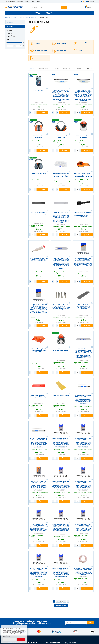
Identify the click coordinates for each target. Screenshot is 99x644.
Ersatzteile (24, 13)
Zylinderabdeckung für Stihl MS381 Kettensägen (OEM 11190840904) (39, 350)
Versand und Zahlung (10, 1)
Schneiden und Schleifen (50, 13)
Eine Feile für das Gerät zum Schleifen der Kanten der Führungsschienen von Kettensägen (83, 307)
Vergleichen (47, 89)
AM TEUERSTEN (57, 69)
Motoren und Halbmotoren (37, 13)
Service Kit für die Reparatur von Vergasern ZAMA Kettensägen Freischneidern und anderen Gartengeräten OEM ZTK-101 (61, 307)
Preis (8, 40)
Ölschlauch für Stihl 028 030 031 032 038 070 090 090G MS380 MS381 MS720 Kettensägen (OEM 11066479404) (83, 215)
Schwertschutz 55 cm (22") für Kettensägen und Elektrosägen (39, 396)
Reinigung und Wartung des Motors (84, 43)
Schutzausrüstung (61, 51)
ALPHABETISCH (67, 69)
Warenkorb (89, 7)
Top (9, 33)
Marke (33, 1)
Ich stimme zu (21, 639)
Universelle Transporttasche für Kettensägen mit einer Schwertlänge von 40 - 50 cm (83, 175)
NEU (87, 13)
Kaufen (43, 112)
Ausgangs (32, 69)
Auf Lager (10, 37)
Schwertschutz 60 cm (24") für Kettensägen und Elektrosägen (39, 213)
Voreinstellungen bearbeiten (10, 639)
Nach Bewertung (77, 69)
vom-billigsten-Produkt (44, 69)
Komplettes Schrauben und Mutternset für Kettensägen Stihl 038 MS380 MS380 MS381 (61, 175)
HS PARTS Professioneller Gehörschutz (39, 137)
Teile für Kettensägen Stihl (31, 18)
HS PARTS (27, 1)
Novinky (10, 35)
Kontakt (39, 1)
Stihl (21, 18)
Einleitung (8, 18)
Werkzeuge (62, 13)
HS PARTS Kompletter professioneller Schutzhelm (61, 350)
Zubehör (75, 13)
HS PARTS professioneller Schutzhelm (83, 137)
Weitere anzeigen (61, 606)
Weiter (68, 601)
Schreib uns (20, 1)
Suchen (64, 7)
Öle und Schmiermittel (62, 43)
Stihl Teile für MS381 (44, 18)
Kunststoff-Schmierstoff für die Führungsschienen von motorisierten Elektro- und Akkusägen (39, 260)
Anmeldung (91, 1)
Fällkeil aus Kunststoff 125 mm (61, 396)
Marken (12, 13)
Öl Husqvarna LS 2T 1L (39, 90)
